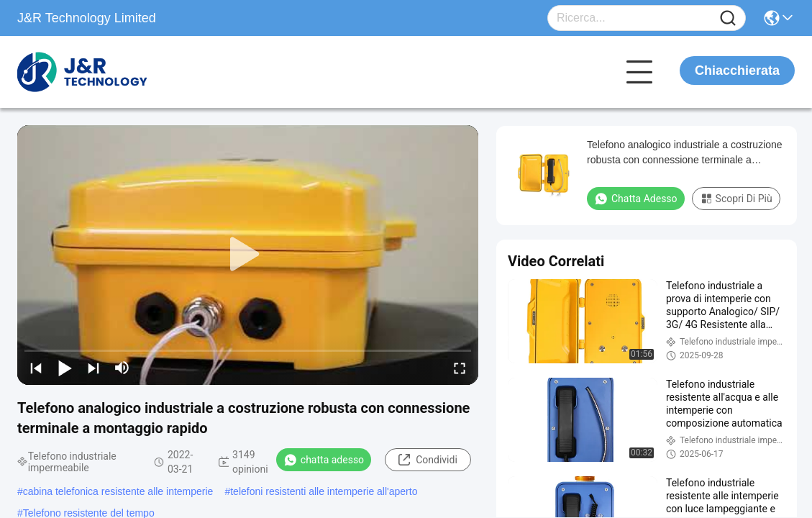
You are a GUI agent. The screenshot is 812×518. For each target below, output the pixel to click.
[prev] (36, 368)
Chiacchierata (737, 71)
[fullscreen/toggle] (460, 368)
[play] (248, 255)
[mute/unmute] (122, 368)
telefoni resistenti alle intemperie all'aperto (324, 491)
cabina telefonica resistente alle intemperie (118, 491)
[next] (93, 368)
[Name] (728, 18)
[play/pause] (65, 368)
